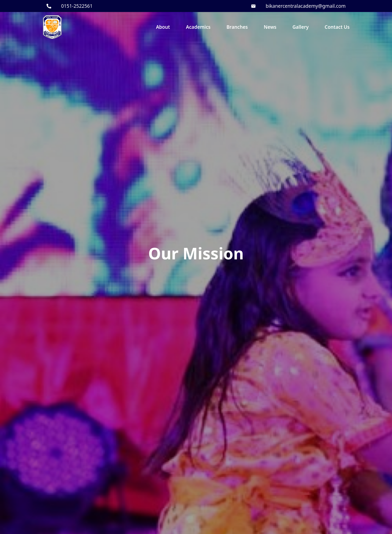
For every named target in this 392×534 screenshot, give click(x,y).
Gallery (301, 27)
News (270, 27)
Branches (237, 27)
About (163, 27)
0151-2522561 (77, 6)
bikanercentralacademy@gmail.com (306, 6)
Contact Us (337, 27)
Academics (198, 27)
